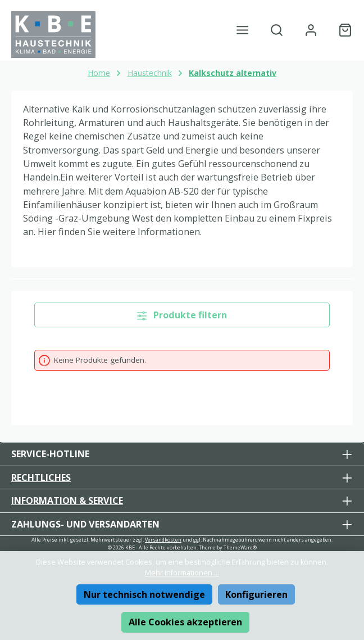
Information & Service (67, 501)
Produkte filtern (182, 315)
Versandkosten (163, 540)
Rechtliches (41, 477)
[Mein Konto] (311, 30)
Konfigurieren (256, 594)
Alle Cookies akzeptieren (185, 622)
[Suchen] (277, 30)
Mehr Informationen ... (182, 573)
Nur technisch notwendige (144, 594)
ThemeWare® (240, 547)
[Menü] (242, 30)
